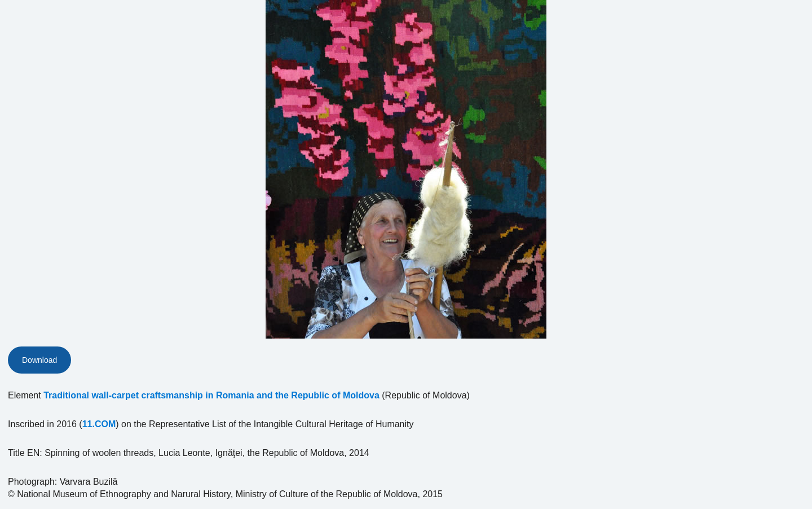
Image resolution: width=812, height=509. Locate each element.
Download (39, 360)
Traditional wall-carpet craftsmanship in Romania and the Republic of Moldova (211, 395)
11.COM (99, 424)
